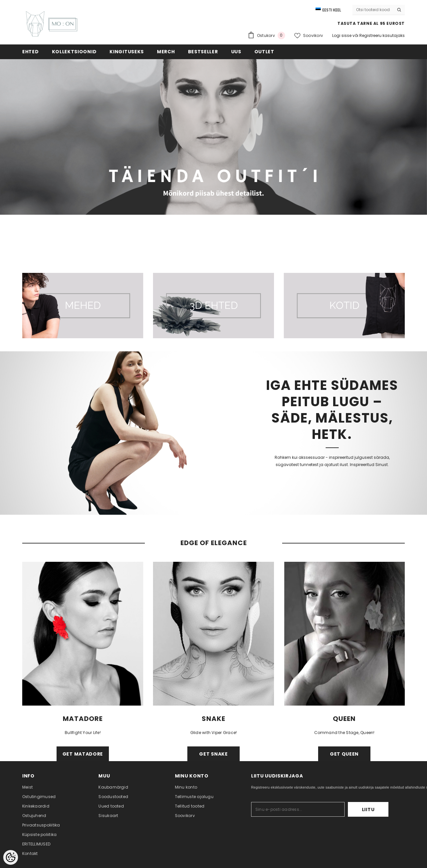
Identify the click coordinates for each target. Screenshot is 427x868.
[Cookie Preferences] (11, 857)
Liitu (368, 810)
